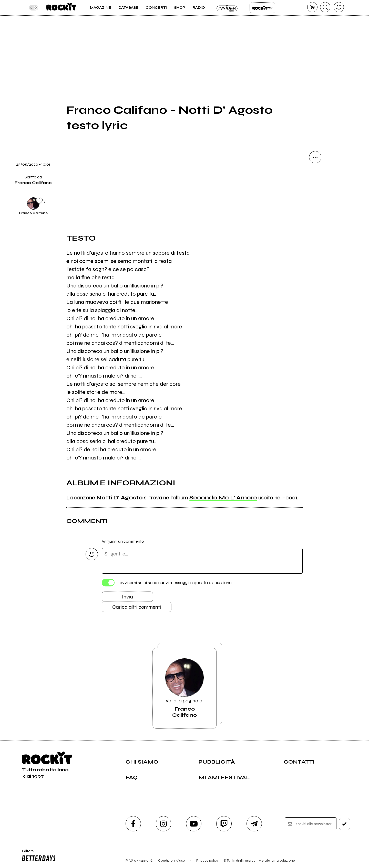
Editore (38, 856)
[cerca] (325, 7)
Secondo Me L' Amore (223, 498)
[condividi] (315, 157)
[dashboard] (339, 7)
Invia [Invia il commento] (127, 597)
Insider (227, 8)
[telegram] (254, 824)
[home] (61, 8)
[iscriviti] (345, 824)
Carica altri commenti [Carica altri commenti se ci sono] (137, 607)
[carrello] (312, 7)
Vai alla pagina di (184, 688)
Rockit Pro (262, 8)
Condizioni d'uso (172, 860)
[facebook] (133, 824)
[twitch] (224, 824)
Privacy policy (207, 860)
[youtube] (194, 824)
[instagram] (163, 824)
